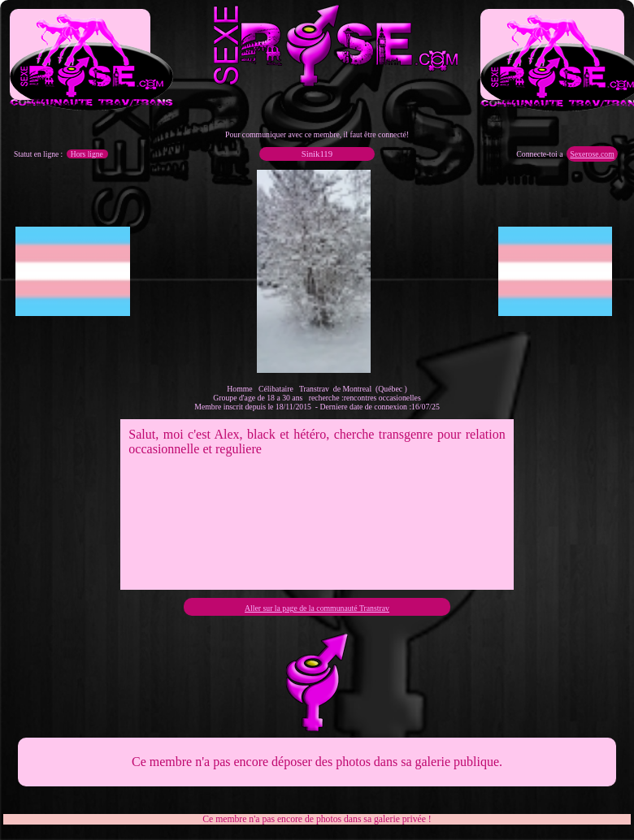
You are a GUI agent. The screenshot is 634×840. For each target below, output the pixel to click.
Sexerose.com (592, 154)
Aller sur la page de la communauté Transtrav (317, 608)
